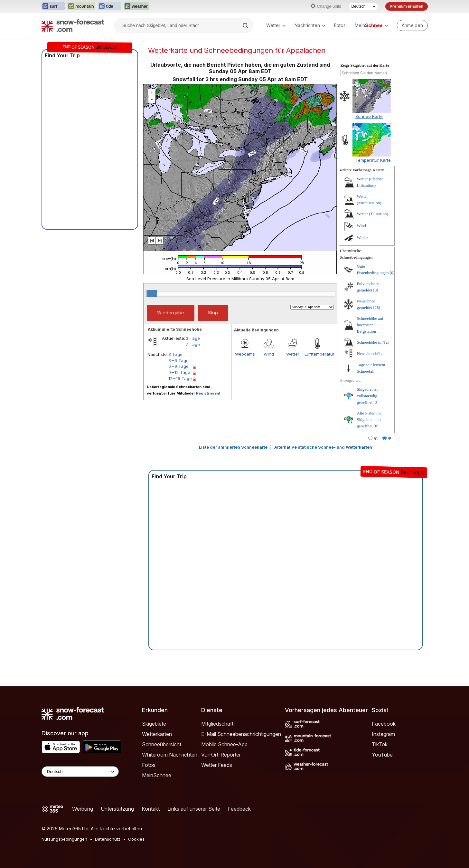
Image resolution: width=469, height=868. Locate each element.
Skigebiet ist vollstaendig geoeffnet (367, 396)
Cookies (136, 839)
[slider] (152, 294)
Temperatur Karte (373, 160)
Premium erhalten (406, 6)
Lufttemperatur (316, 354)
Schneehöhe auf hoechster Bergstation (370, 325)
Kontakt (151, 809)
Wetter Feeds (217, 765)
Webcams (245, 354)
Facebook (384, 724)
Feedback (239, 809)
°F (389, 439)
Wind (269, 354)
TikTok (380, 744)
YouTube (382, 755)
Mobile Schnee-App (224, 744)
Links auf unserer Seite (194, 809)
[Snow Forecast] (73, 25)
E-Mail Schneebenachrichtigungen (241, 734)
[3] (376, 402)
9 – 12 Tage (179, 372)
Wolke (362, 238)
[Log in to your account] (412, 25)
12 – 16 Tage (180, 378)
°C (375, 439)
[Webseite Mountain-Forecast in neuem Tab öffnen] (81, 6)
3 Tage (193, 338)
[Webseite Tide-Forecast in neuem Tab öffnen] (109, 6)
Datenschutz (108, 839)
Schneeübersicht (162, 744)
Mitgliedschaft (217, 724)
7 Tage (193, 344)
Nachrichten (310, 25)
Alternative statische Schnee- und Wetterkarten (323, 447)
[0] (392, 273)
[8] (376, 426)
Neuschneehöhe (370, 353)
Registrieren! (208, 393)
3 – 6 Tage (178, 360)
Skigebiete (154, 724)
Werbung (83, 809)
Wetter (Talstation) (373, 214)
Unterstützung (117, 809)
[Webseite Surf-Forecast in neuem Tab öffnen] (53, 6)
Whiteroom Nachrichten (170, 755)
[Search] (246, 25)
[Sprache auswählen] (363, 6)
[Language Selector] (80, 772)
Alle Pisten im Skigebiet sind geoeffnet (369, 420)
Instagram (383, 734)
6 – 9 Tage (178, 366)
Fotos (340, 25)
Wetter (276, 25)
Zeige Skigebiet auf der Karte (365, 65)
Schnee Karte (369, 116)
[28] (377, 307)
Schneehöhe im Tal (373, 342)
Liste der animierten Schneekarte (233, 447)
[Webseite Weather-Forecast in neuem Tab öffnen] (136, 6)
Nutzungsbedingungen (64, 839)
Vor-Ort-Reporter (221, 755)
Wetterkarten (157, 734)
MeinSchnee (157, 775)
